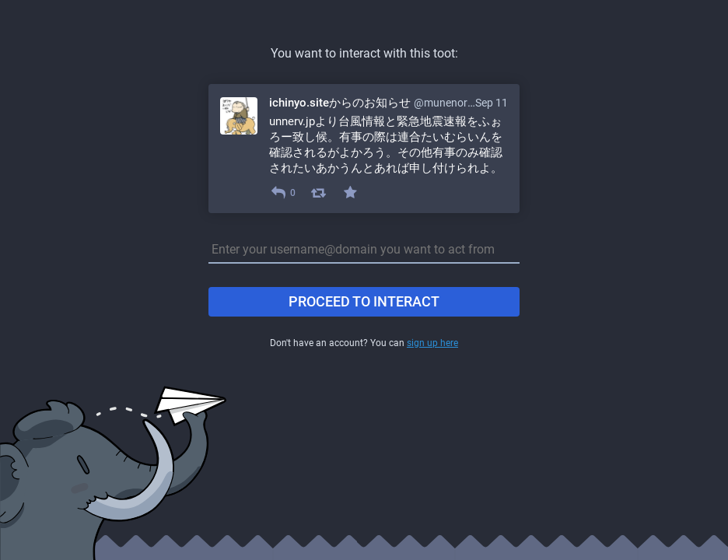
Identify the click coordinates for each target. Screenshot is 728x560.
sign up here (432, 343)
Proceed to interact (364, 301)
